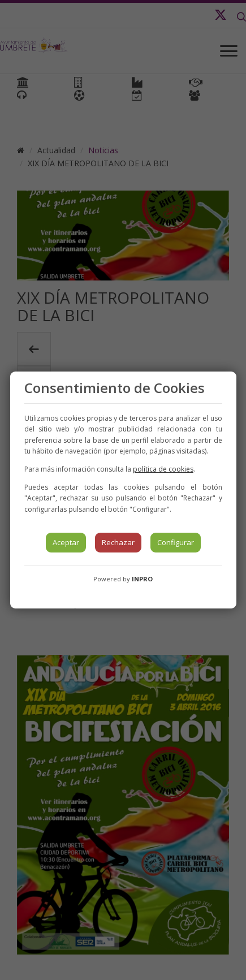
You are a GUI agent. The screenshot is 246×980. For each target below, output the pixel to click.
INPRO (142, 579)
